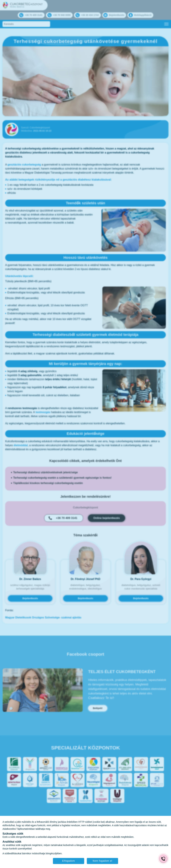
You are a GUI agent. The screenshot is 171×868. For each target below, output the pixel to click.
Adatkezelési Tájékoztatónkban (19, 829)
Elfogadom (68, 861)
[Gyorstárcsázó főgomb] (163, 859)
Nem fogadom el (103, 861)
